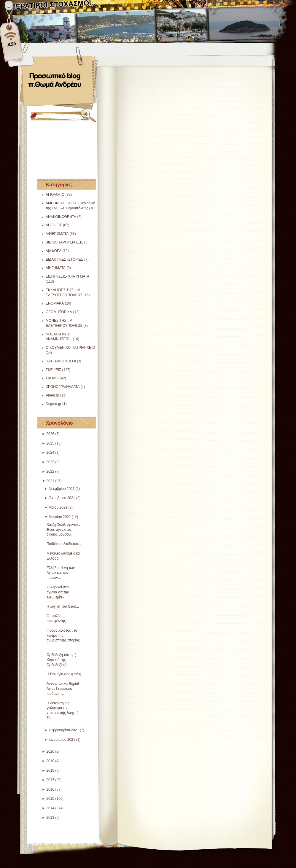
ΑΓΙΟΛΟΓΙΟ (55, 195)
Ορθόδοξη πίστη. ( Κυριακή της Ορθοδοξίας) (61, 660)
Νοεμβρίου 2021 (62, 489)
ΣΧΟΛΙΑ (52, 378)
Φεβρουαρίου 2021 (64, 730)
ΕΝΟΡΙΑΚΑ (55, 303)
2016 (50, 789)
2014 (50, 808)
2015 (50, 799)
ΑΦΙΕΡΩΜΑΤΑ (57, 234)
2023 (50, 462)
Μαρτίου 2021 (60, 517)
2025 (50, 443)
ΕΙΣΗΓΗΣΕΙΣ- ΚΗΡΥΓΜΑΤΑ (67, 276)
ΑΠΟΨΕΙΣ (54, 225)
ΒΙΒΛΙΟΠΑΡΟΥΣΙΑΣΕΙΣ (65, 242)
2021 (50, 481)
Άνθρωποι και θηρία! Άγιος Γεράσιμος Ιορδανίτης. (63, 689)
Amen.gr (52, 395)
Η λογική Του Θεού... (63, 606)
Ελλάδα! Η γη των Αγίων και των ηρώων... (61, 573)
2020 (50, 751)
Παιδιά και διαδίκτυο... (64, 544)
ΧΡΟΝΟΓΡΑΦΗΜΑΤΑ (63, 387)
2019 (50, 761)
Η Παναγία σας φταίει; (64, 674)
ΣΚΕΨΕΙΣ (53, 370)
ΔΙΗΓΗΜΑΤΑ (56, 268)
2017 (50, 780)
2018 (50, 770)
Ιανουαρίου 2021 (62, 740)
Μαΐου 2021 (58, 507)
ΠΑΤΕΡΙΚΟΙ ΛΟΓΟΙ (61, 361)
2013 (50, 818)
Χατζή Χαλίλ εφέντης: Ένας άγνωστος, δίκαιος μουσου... (63, 530)
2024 (50, 453)
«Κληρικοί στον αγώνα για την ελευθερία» (58, 592)
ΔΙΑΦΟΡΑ (54, 251)
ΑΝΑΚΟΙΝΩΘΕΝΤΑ (61, 217)
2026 (50, 434)
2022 (50, 472)
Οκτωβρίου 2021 (62, 498)
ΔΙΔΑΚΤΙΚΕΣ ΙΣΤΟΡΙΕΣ (65, 259)
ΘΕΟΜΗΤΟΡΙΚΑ (59, 312)
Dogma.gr (54, 404)
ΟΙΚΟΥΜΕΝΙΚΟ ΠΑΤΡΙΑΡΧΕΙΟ (70, 348)
